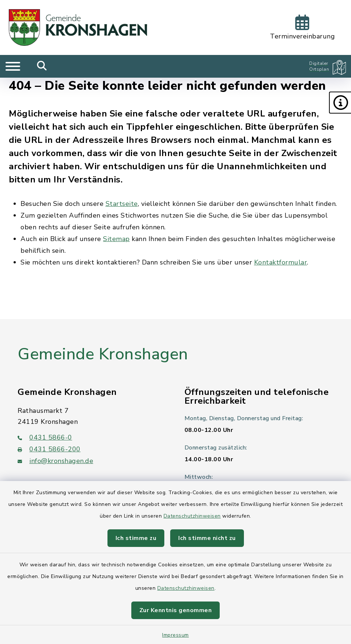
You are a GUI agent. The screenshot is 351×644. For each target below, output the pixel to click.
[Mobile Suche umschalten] (42, 66)
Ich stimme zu (136, 538)
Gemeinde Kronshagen (103, 354)
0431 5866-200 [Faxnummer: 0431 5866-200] (49, 449)
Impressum (175, 635)
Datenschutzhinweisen (192, 516)
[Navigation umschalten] (13, 66)
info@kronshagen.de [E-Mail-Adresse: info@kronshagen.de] (55, 461)
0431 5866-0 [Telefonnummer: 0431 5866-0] (45, 437)
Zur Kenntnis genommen (176, 610)
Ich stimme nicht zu (207, 538)
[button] (340, 103)
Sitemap (116, 239)
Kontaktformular (281, 262)
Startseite (122, 204)
